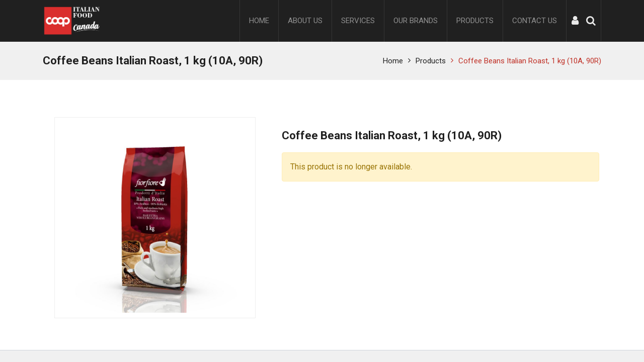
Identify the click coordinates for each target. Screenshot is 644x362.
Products (431, 61)
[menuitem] (259, 21)
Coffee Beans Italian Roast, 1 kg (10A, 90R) (530, 61)
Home (393, 61)
